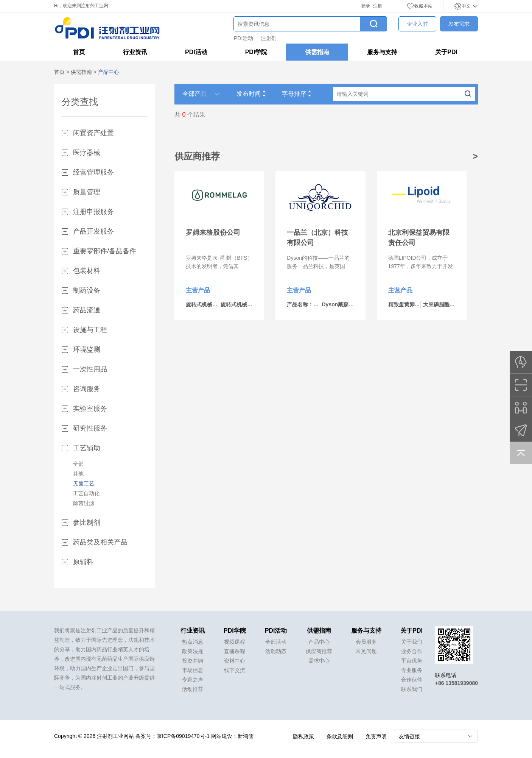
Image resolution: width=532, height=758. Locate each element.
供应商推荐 (319, 651)
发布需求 (459, 24)
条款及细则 (340, 736)
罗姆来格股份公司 (213, 232)
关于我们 (412, 642)
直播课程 (235, 651)
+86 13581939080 (457, 683)
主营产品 (198, 290)
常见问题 (366, 651)
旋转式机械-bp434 (208, 304)
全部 (78, 464)
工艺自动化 (86, 493)
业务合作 (412, 651)
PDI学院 (256, 52)
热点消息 (193, 642)
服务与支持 (382, 52)
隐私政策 (303, 736)
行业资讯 (135, 52)
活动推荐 (193, 689)
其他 (78, 474)
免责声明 (376, 736)
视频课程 (235, 642)
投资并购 (193, 661)
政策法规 (193, 651)
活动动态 (276, 651)
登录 (366, 6)
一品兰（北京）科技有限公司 (317, 238)
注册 (378, 6)
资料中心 (235, 661)
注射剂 (269, 38)
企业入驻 (417, 24)
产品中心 (319, 642)
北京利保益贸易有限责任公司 (419, 238)
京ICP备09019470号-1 (183, 736)
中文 (466, 6)
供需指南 (317, 52)
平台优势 (412, 661)
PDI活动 (243, 38)
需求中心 (319, 661)
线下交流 (235, 670)
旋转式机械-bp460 (242, 304)
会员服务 (366, 642)
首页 (79, 52)
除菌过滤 (84, 503)
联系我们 (412, 689)
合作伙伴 (412, 680)
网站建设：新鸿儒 (232, 736)
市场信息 (193, 670)
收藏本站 (420, 6)
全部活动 (276, 642)
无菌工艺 (84, 483)
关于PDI (446, 52)
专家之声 (193, 680)
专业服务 (412, 670)
